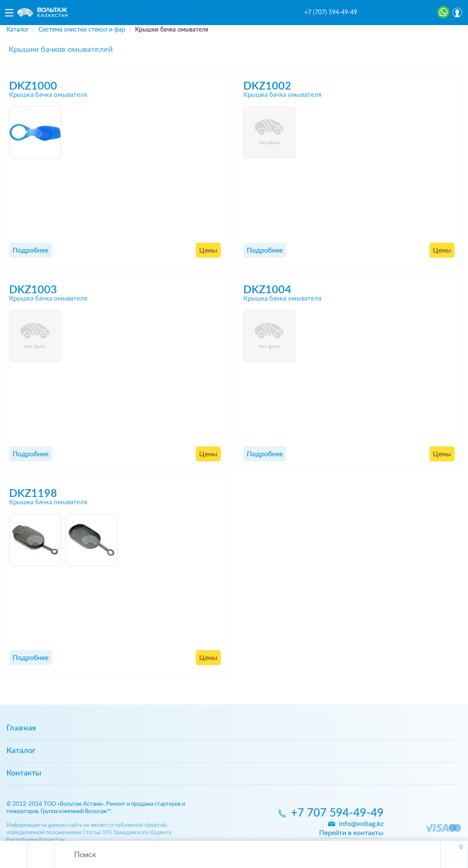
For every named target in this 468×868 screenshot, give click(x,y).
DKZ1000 (33, 86)
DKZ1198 (33, 494)
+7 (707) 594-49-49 (331, 13)
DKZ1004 (267, 290)
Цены (208, 250)
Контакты (24, 773)
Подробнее (31, 250)
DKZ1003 (33, 290)
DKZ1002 (267, 86)
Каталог (21, 751)
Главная (21, 728)
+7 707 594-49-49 (337, 813)
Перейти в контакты (351, 833)
